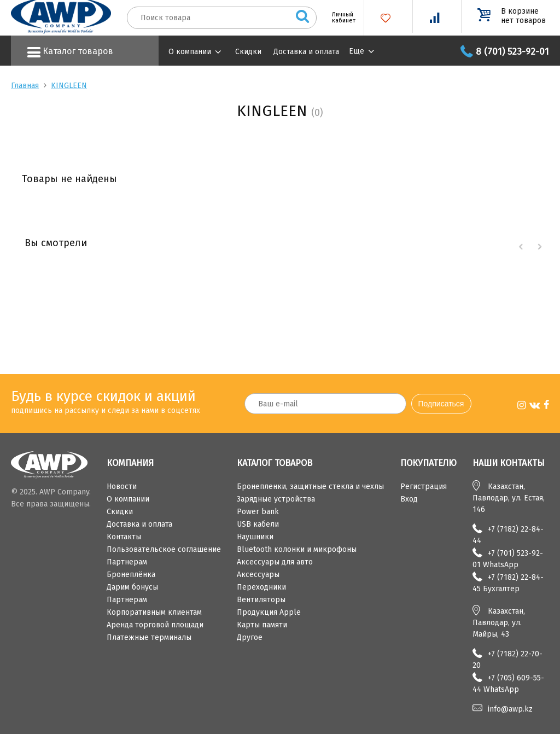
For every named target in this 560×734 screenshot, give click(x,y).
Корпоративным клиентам (154, 612)
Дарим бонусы (132, 587)
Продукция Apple (269, 612)
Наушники (255, 537)
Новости (122, 487)
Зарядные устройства (276, 499)
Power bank (258, 512)
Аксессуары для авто (275, 562)
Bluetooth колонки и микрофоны (297, 549)
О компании (190, 52)
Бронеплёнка (131, 575)
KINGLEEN (69, 86)
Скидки (248, 52)
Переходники (261, 587)
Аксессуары (258, 575)
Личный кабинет (340, 18)
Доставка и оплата (306, 52)
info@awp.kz (510, 709)
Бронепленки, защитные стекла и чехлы (310, 487)
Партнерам (127, 562)
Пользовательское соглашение (164, 549)
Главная (25, 86)
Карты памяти (262, 625)
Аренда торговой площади (155, 625)
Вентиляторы (261, 600)
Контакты (124, 537)
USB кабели (258, 524)
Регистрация (424, 487)
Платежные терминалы (149, 637)
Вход (409, 499)
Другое (250, 637)
